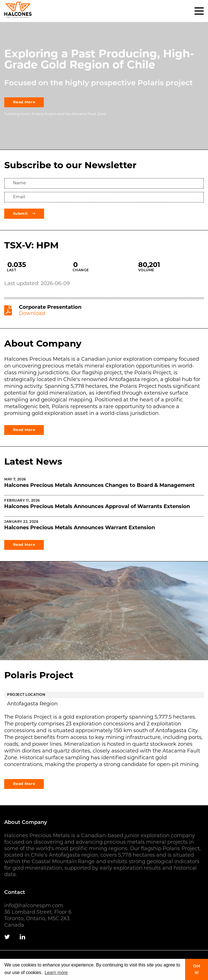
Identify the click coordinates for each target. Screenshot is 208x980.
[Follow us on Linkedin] (22, 938)
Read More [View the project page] (24, 102)
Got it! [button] (197, 969)
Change (81, 270)
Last (11, 270)
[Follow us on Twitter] (7, 938)
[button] (199, 11)
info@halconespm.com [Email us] (34, 906)
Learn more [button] (56, 973)
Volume (146, 270)
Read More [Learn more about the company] (24, 430)
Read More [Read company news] (24, 545)
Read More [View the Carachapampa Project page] (24, 784)
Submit (24, 214)
